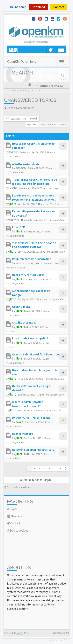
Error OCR (18, 227)
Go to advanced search (21, 108)
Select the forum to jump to (37, 480)
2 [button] (34, 469)
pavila (19, 422)
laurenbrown (17, 152)
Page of (31, 124)
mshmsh (21, 168)
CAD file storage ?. (24, 322)
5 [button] (49, 469)
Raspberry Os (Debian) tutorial (32, 418)
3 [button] (39, 469)
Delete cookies (18, 531)
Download (38, 7)
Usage (55, 188)
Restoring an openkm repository (33, 450)
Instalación (55, 410)
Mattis (13, 188)
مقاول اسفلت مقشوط (26, 164)
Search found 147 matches (54, 124)
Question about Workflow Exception (35, 354)
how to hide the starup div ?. (30, 338)
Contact (59, 7)
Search (34, 119)
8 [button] (61, 469)
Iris (17, 263)
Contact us (15, 523)
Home (12, 509)
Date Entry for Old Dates (28, 275)
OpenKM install (22, 307)
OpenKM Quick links (22, 61)
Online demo (18, 7)
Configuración (17, 236)
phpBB (19, 633)
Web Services (56, 204)
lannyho (14, 220)
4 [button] (44, 469)
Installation (15, 156)
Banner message (23, 434)
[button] (66, 469)
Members (15, 516)
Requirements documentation (32, 259)
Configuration (17, 172)
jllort (13, 204)
